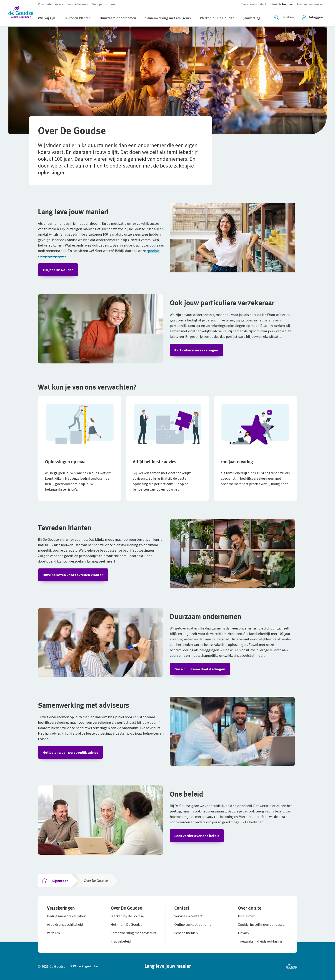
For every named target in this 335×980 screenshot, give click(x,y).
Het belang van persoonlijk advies (70, 752)
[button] (23, 13)
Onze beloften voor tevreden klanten (73, 575)
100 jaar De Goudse (58, 270)
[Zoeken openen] (285, 17)
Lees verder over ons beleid (197, 836)
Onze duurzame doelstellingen (200, 669)
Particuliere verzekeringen (196, 350)
